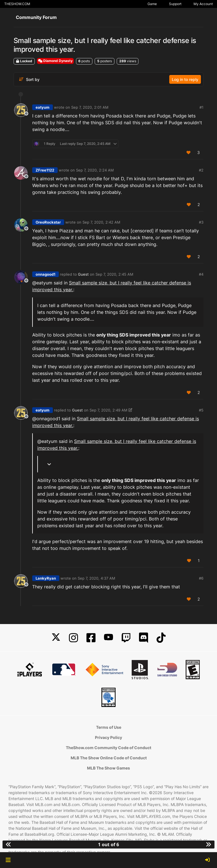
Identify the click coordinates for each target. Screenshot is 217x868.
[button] (8, 860)
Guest (83, 274)
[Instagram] (73, 638)
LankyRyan (46, 578)
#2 (201, 170)
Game (152, 4)
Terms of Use (109, 727)
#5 (201, 410)
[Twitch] (126, 638)
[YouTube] (108, 638)
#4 (201, 274)
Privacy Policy (108, 737)
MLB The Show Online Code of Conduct (109, 758)
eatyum (43, 107)
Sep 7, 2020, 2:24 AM (95, 170)
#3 (201, 222)
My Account (203, 4)
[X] (56, 638)
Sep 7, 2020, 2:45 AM (114, 274)
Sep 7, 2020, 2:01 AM (90, 107)
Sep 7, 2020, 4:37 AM (96, 578)
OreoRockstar (48, 222)
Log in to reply (185, 79)
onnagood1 (45, 274)
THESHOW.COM (17, 4)
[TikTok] (161, 638)
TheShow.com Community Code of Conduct (108, 748)
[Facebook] (91, 638)
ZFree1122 (45, 170)
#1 (201, 107)
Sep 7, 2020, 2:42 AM (101, 222)
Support (175, 4)
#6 (201, 578)
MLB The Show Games (108, 768)
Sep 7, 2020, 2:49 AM (108, 410)
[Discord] (144, 638)
